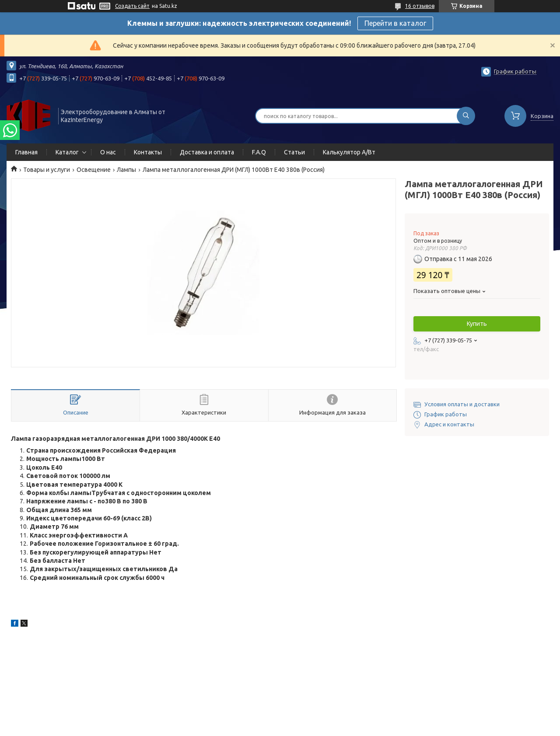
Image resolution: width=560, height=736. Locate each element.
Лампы (126, 170)
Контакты (148, 152)
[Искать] (466, 116)
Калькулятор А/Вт (349, 152)
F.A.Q (259, 152)
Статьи (294, 152)
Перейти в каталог (395, 23)
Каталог (67, 152)
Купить (477, 324)
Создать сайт (132, 6)
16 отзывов (420, 6)
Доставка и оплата (207, 152)
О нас (108, 152)
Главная (26, 152)
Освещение (94, 170)
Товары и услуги (47, 170)
